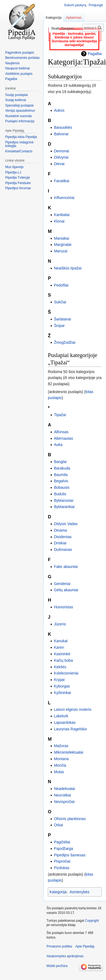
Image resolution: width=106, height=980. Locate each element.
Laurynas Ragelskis (70, 729)
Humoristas (63, 607)
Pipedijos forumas (18, 188)
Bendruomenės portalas (22, 58)
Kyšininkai (62, 693)
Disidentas (63, 537)
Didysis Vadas (66, 524)
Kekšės (60, 667)
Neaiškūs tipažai (68, 268)
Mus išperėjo (14, 167)
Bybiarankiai (64, 507)
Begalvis (61, 481)
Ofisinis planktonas (70, 819)
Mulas (59, 772)
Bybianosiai (64, 500)
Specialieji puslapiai (19, 105)
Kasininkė (62, 654)
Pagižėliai (62, 842)
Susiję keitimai (16, 100)
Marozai (61, 251)
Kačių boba (63, 660)
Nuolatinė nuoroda (18, 116)
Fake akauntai (66, 567)
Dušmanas (63, 550)
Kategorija (58, 892)
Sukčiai (60, 302)
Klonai (59, 221)
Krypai (59, 680)
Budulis (60, 494)
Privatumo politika (59, 946)
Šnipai (59, 326)
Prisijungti (96, 5)
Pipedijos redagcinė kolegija (19, 144)
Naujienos (12, 63)
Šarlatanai (62, 319)
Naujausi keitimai (17, 68)
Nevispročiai (64, 802)
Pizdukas (62, 868)
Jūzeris (60, 624)
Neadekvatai (64, 789)
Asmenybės (79, 892)
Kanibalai (62, 215)
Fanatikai (62, 181)
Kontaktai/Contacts (19, 151)
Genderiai (62, 584)
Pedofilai (61, 285)
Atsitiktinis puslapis (19, 74)
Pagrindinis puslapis (20, 53)
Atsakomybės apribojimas (65, 956)
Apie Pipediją (85, 946)
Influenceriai (64, 198)
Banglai (60, 462)
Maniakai (61, 238)
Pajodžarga (63, 849)
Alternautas (63, 438)
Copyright (92, 921)
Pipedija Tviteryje (17, 178)
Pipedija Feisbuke (18, 183)
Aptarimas (74, 17)
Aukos (59, 110)
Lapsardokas (65, 722)
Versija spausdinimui (20, 111)
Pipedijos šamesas (70, 855)
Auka (58, 445)
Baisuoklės (63, 127)
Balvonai (61, 134)
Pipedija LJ (13, 172)
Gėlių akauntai (66, 590)
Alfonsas (61, 432)
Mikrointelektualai (68, 752)
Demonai (61, 151)
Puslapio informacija (20, 121)
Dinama (60, 530)
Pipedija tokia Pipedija (21, 137)
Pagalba (95, 54)
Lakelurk (61, 716)
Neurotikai (62, 795)
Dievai (59, 164)
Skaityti (48, 28)
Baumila (61, 475)
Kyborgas (62, 686)
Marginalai (63, 245)
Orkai (58, 825)
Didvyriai (61, 157)
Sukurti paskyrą (75, 5)
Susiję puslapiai (16, 95)
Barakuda (62, 468)
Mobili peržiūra (57, 966)
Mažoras (61, 746)
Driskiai (60, 543)
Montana (61, 759)
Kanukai (61, 641)
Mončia (60, 765)
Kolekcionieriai (66, 673)
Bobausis (62, 487)
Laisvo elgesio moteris (73, 709)
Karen (59, 647)
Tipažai (60, 415)
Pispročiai (62, 861)
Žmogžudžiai (64, 342)
